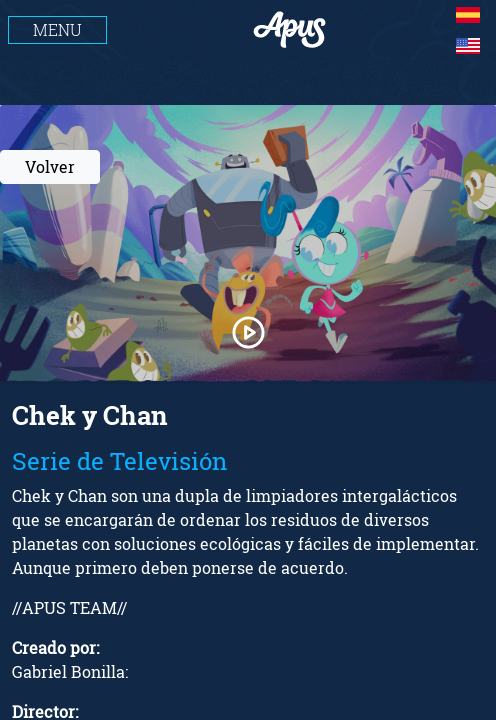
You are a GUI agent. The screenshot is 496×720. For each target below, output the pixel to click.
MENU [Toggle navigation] (57, 29)
